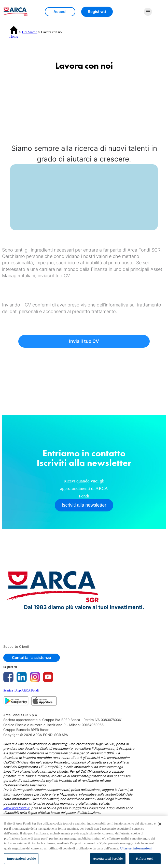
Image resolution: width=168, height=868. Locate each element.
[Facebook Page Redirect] (10, 677)
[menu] (148, 12)
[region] (84, 842)
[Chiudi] (160, 824)
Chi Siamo (30, 32)
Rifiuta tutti (145, 858)
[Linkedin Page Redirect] (23, 677)
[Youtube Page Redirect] (50, 677)
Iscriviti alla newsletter (84, 505)
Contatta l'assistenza (32, 658)
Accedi (60, 12)
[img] (15, 12)
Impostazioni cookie (21, 858)
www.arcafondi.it (16, 808)
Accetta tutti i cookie (108, 858)
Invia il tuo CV (84, 341)
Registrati (97, 12)
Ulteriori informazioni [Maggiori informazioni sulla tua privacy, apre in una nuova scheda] (136, 848)
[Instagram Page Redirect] (36, 677)
